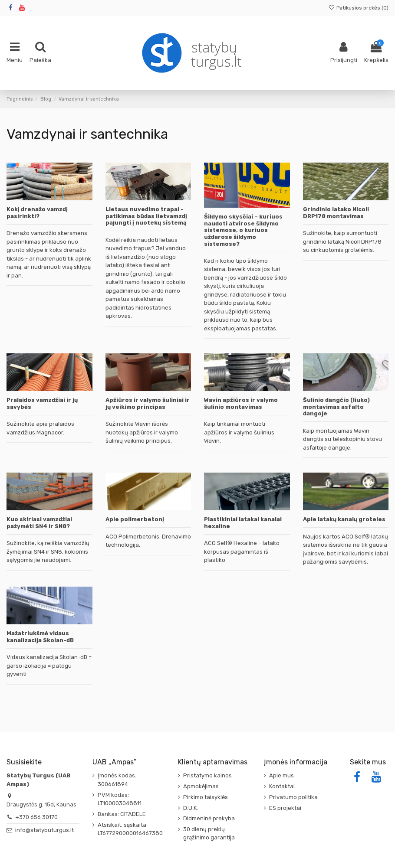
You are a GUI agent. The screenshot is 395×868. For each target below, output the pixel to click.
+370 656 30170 (36, 817)
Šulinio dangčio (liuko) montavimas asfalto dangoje (336, 407)
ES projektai (285, 808)
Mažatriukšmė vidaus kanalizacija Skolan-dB (40, 637)
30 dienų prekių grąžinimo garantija (209, 834)
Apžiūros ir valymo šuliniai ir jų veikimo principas (148, 403)
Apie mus (281, 775)
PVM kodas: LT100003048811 (120, 799)
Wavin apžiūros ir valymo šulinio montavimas (241, 403)
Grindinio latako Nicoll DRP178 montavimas (336, 213)
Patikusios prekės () (359, 8)
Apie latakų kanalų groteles (344, 519)
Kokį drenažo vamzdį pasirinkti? (37, 213)
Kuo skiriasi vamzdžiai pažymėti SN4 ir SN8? (39, 523)
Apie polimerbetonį (135, 519)
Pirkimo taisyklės (206, 797)
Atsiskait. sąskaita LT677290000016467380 (130, 829)
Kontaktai (282, 786)
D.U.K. (191, 808)
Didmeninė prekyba (209, 818)
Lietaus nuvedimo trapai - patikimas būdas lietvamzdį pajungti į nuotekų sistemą (146, 216)
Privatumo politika (293, 797)
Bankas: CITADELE (122, 814)
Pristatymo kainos (207, 775)
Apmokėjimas (201, 786)
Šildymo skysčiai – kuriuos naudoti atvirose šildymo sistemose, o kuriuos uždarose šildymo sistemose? (243, 230)
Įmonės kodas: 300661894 (117, 780)
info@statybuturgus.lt (44, 830)
